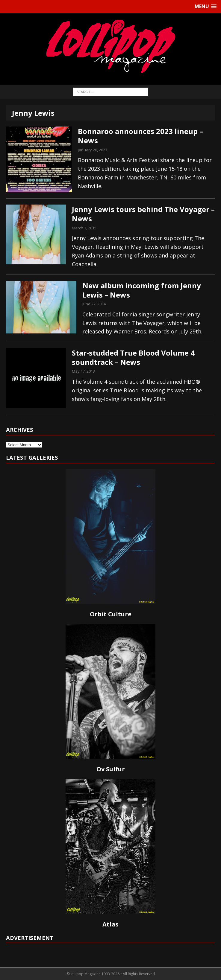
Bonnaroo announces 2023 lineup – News (140, 136)
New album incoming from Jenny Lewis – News (142, 290)
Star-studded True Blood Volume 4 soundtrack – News (133, 357)
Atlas (110, 924)
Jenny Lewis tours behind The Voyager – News (143, 214)
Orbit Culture (111, 614)
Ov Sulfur (111, 769)
